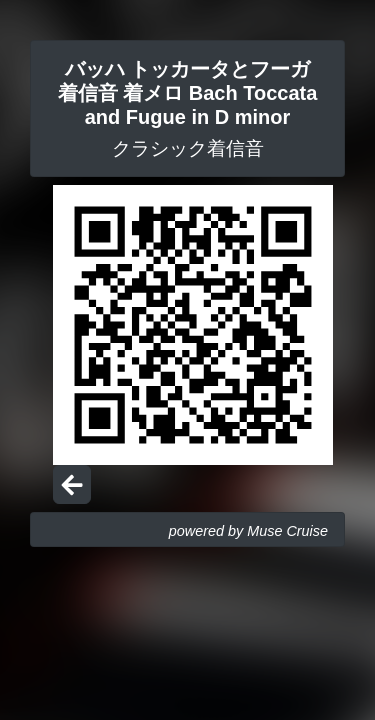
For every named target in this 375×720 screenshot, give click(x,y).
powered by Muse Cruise (248, 531)
